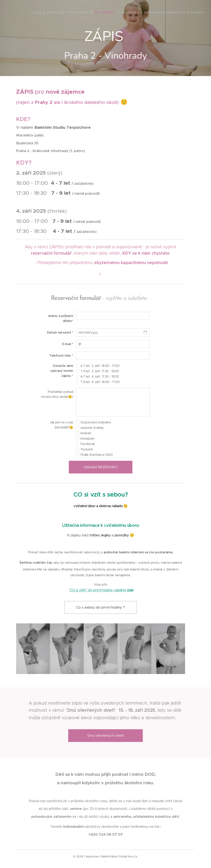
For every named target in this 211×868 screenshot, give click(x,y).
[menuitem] (39, 13)
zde (130, 590)
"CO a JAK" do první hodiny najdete (97, 590)
